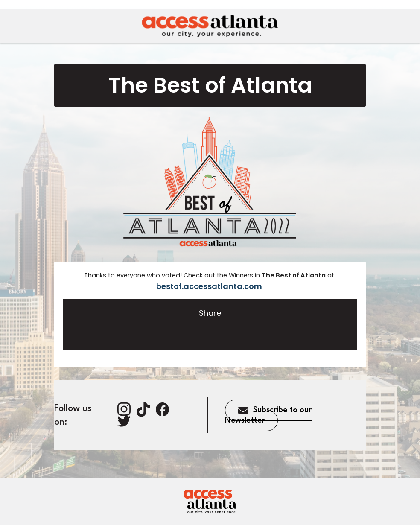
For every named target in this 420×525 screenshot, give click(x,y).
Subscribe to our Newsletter (268, 415)
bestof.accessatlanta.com (209, 286)
